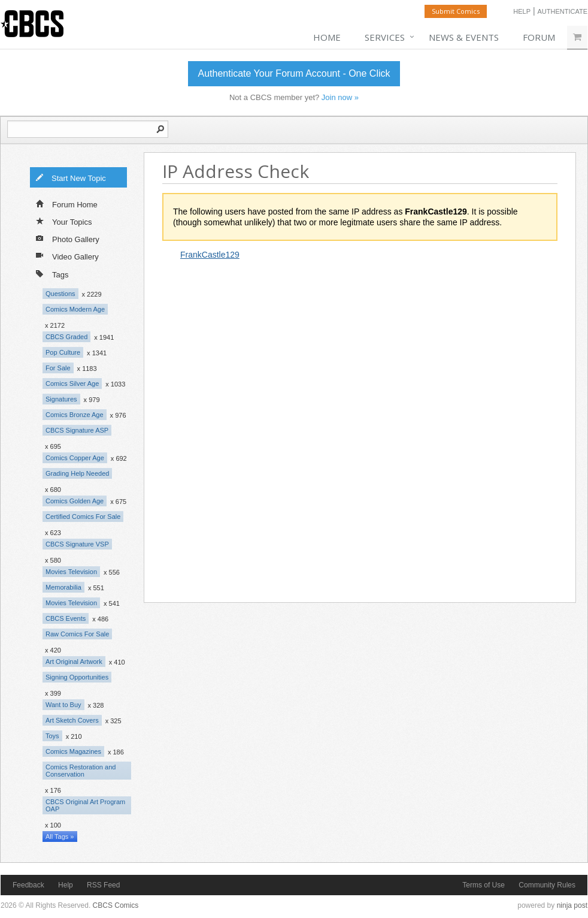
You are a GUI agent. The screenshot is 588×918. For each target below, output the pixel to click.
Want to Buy (63, 705)
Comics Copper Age (75, 458)
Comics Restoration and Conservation (81, 771)
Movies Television (71, 572)
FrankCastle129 (210, 255)
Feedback (28, 885)
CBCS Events (66, 618)
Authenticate (562, 11)
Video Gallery (67, 256)
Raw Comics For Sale (77, 634)
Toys (52, 736)
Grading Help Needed (77, 473)
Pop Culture (63, 352)
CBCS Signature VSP (77, 544)
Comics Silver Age (72, 383)
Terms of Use (484, 885)
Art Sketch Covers (72, 720)
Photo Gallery (68, 238)
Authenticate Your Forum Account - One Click (294, 73)
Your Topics (64, 221)
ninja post (572, 905)
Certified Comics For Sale (83, 517)
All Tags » (60, 837)
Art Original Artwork (74, 662)
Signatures (61, 399)
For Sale (58, 368)
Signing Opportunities (77, 677)
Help (522, 11)
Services (385, 37)
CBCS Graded (66, 337)
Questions (60, 294)
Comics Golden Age (75, 501)
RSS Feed (103, 885)
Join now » (340, 97)
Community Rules (547, 885)
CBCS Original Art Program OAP (85, 805)
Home (327, 37)
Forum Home (67, 204)
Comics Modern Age (75, 309)
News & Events (464, 37)
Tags (52, 274)
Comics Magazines (73, 751)
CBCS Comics (116, 905)
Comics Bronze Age (75, 415)
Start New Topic (71, 177)
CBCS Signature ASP (77, 430)
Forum (539, 37)
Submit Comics (456, 11)
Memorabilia (63, 587)
